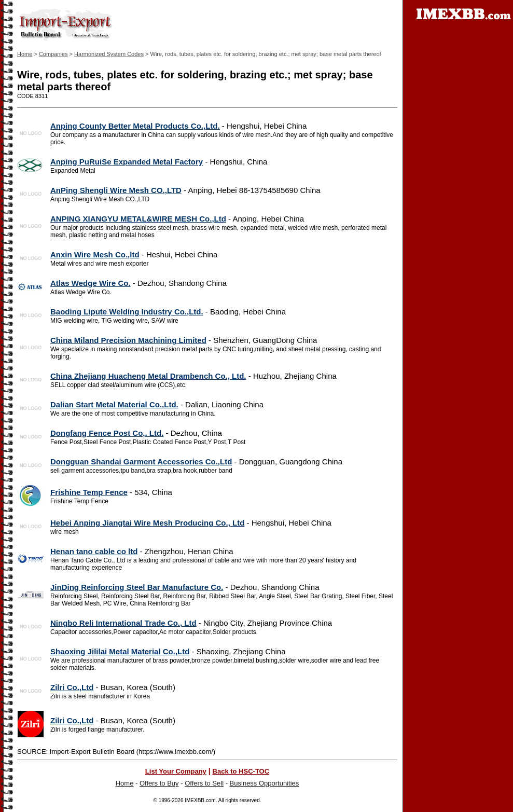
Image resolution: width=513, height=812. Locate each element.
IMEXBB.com (200, 800)
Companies (53, 54)
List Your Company (176, 771)
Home (25, 54)
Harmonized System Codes (109, 54)
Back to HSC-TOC (241, 771)
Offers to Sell (204, 783)
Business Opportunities (265, 783)
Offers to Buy (159, 783)
